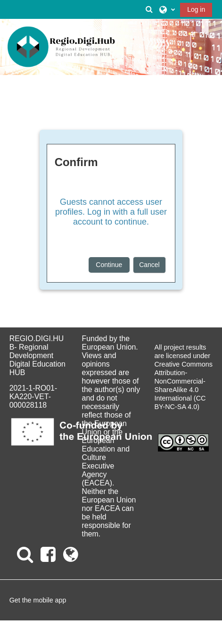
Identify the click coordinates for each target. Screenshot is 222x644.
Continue (109, 265)
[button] (149, 9)
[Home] (61, 47)
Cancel (149, 265)
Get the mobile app (38, 600)
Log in (196, 9)
